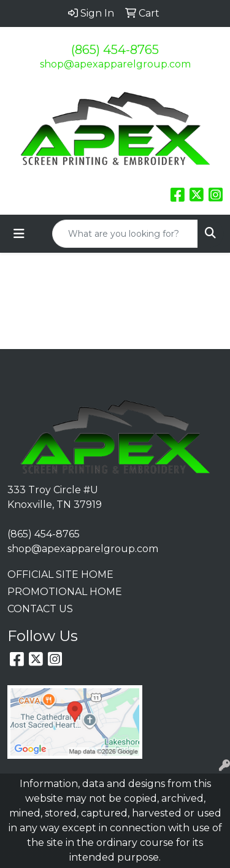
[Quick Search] (125, 234)
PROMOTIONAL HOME (65, 592)
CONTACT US (40, 609)
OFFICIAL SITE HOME (60, 574)
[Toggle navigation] (19, 234)
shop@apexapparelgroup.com (115, 64)
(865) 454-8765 (115, 50)
